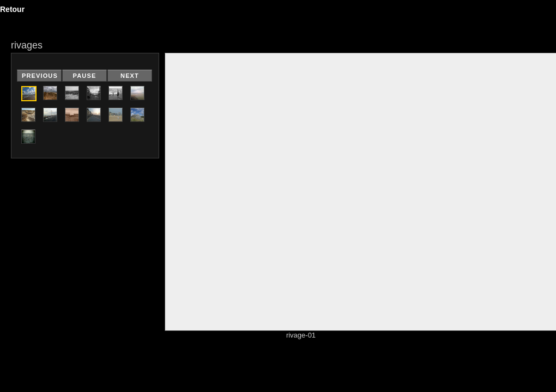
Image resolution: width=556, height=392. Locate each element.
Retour (12, 9)
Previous (40, 76)
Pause (85, 76)
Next (130, 76)
